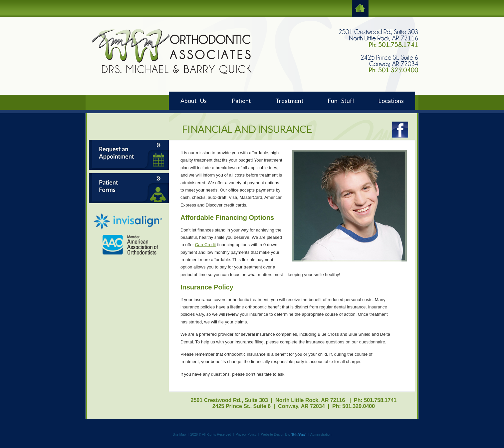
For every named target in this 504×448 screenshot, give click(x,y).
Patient (241, 101)
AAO (131, 245)
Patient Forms (129, 188)
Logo (172, 51)
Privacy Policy (246, 435)
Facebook (400, 130)
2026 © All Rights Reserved (211, 435)
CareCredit (206, 245)
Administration (321, 435)
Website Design (273, 435)
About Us (194, 101)
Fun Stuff (341, 101)
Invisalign (128, 222)
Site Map (179, 435)
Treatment (289, 101)
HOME (360, 8)
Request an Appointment (129, 155)
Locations (391, 101)
